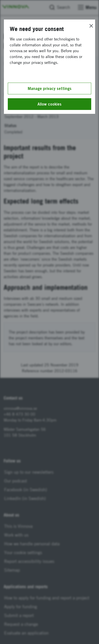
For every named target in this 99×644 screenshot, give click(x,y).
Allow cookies (49, 104)
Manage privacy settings (50, 88)
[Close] (91, 26)
